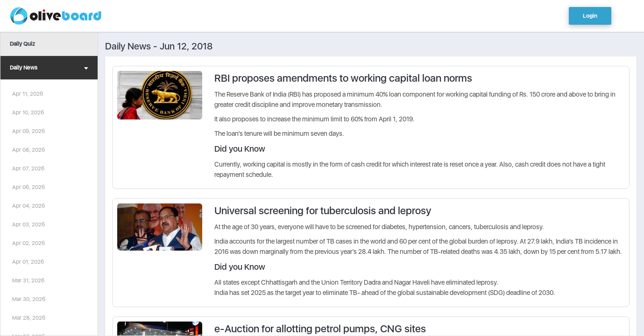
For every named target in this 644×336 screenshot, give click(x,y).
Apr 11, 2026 (28, 94)
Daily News (49, 69)
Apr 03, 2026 (28, 224)
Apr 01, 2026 (28, 262)
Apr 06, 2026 (28, 187)
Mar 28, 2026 (29, 318)
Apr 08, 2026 (28, 150)
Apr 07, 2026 (28, 168)
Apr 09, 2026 (28, 131)
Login (590, 16)
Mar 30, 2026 (29, 299)
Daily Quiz (22, 44)
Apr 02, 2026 (28, 243)
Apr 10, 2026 (28, 112)
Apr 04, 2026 (28, 206)
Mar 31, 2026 (28, 280)
